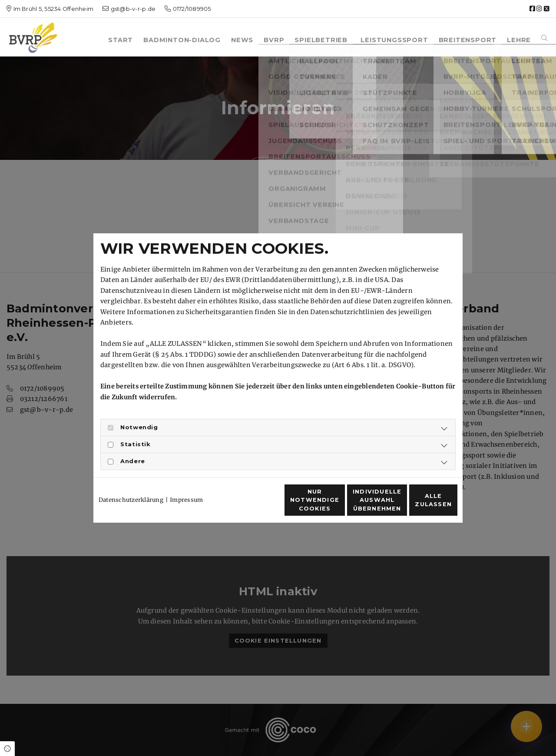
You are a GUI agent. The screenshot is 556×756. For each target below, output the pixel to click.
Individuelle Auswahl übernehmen (334, 505)
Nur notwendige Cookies (252, 505)
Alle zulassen (417, 505)
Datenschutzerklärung (131, 484)
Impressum (186, 484)
